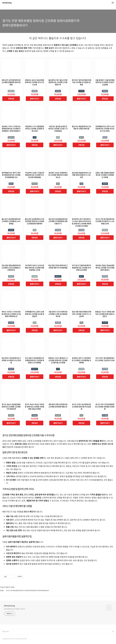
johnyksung (7, 3)
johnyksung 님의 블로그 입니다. (15, 609)
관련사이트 (6, 632)
